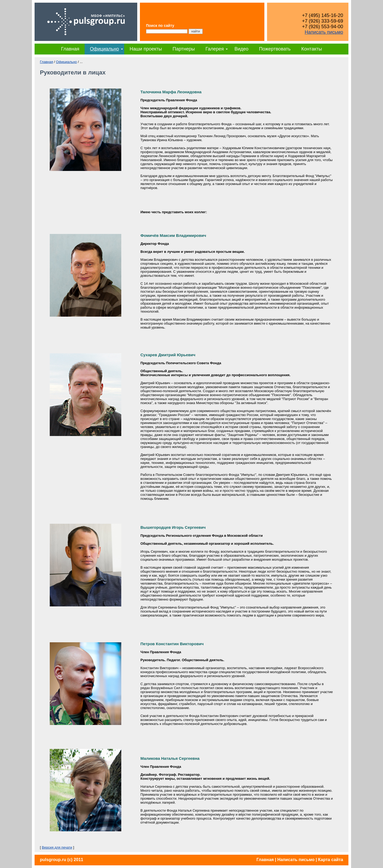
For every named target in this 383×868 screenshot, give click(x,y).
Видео (241, 49)
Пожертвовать (275, 49)
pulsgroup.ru (53, 860)
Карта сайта (331, 860)
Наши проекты (146, 49)
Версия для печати (57, 847)
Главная (70, 49)
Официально (104, 49)
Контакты (312, 49)
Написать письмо (324, 32)
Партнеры (184, 49)
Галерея (215, 49)
